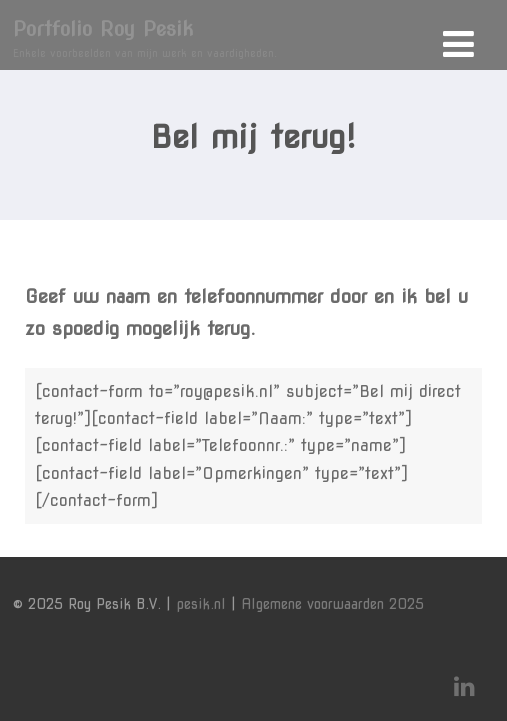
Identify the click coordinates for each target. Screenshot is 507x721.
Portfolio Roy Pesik (103, 29)
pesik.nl (201, 604)
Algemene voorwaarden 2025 (332, 604)
